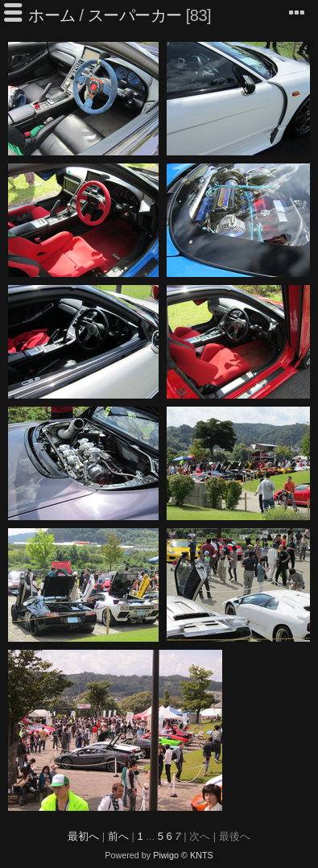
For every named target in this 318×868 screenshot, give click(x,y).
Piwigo (166, 855)
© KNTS (197, 855)
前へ (118, 836)
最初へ (83, 836)
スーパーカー (135, 15)
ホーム (52, 15)
